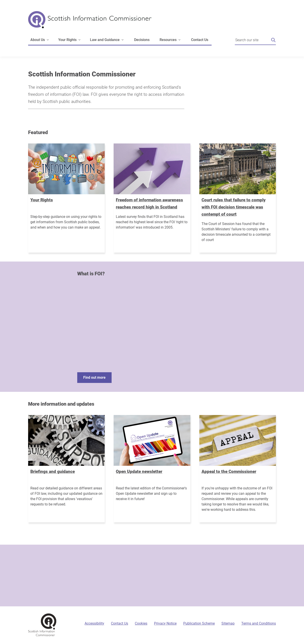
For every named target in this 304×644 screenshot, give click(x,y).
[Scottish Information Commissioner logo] (90, 23)
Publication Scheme (199, 623)
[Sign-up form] (152, 576)
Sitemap (228, 623)
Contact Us (200, 40)
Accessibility (94, 623)
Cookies (141, 623)
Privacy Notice (165, 623)
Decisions (142, 40)
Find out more (94, 377)
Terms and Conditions (259, 623)
